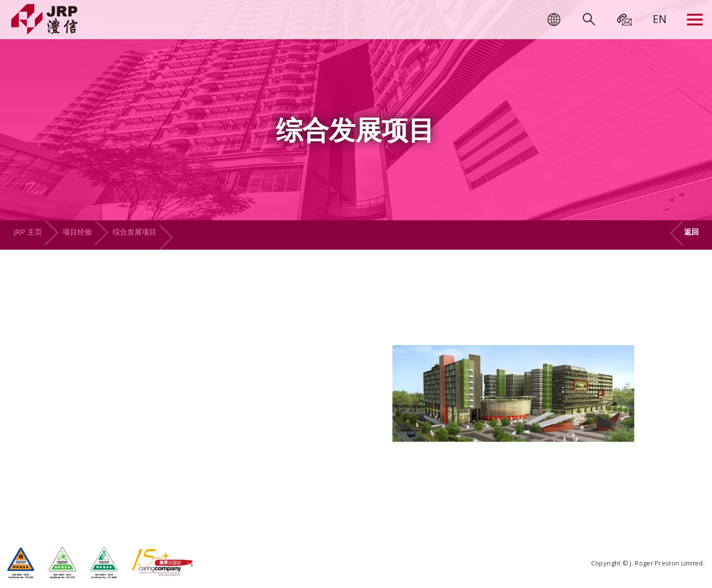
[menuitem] (660, 19)
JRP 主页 (28, 232)
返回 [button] (691, 232)
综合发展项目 (135, 232)
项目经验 (77, 232)
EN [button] (660, 19)
